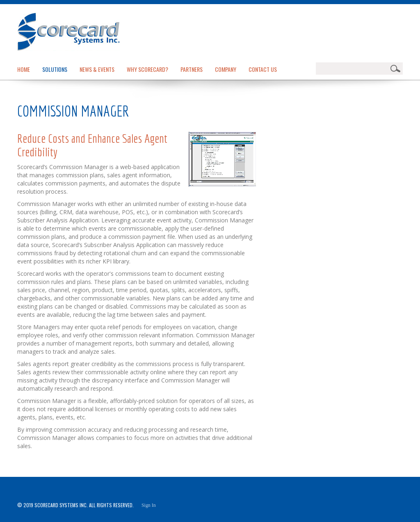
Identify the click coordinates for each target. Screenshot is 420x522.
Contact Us (263, 69)
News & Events (97, 69)
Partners (192, 69)
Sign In (149, 505)
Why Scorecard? (147, 69)
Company (226, 69)
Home (24, 69)
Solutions (55, 69)
